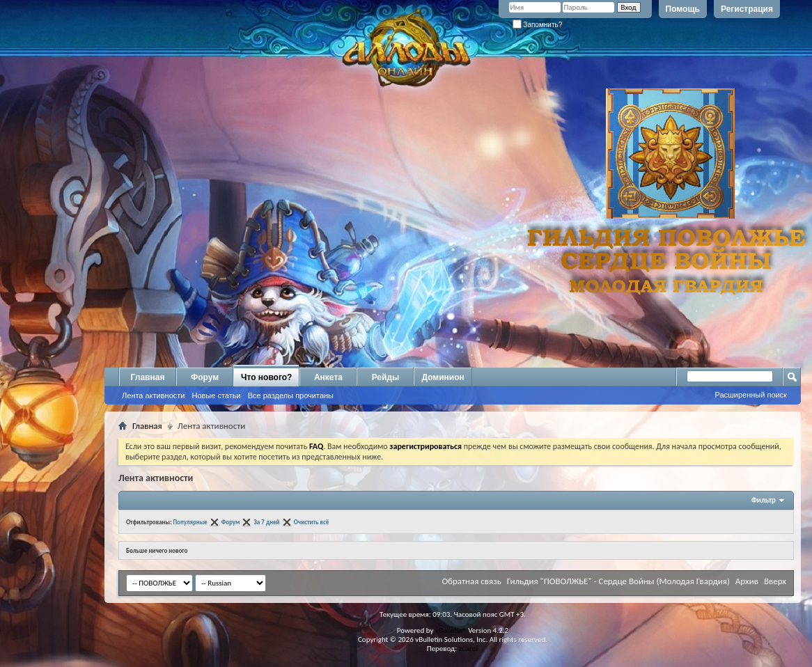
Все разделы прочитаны (291, 395)
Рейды (386, 377)
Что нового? (266, 377)
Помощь (683, 9)
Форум (205, 377)
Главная (148, 377)
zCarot (469, 649)
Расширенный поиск (751, 395)
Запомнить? (538, 25)
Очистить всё (312, 522)
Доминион (443, 377)
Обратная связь (471, 581)
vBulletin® (451, 630)
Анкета (328, 377)
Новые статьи (216, 395)
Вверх (775, 581)
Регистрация (747, 9)
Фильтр (764, 500)
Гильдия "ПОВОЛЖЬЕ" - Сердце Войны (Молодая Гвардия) (618, 581)
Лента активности (153, 395)
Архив (747, 581)
